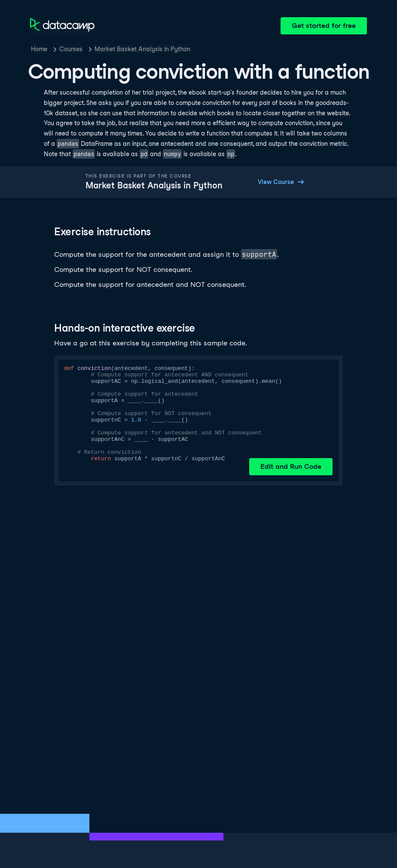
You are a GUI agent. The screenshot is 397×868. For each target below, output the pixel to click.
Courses (71, 49)
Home (39, 49)
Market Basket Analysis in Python (142, 49)
